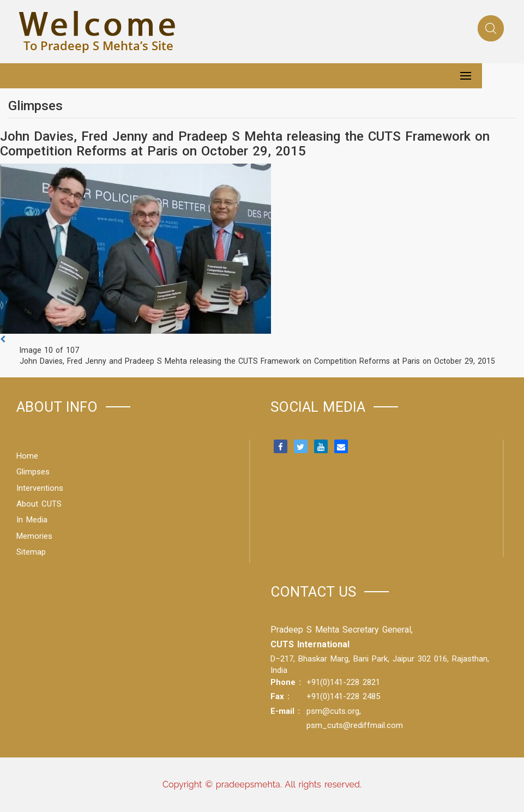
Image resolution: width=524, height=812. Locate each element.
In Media (32, 520)
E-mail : (285, 711)
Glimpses (33, 472)
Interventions (40, 488)
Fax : (280, 696)
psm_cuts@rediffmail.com (355, 725)
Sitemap (31, 552)
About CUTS (39, 504)
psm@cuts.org (333, 711)
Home (27, 456)
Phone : (286, 682)
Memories (34, 536)
